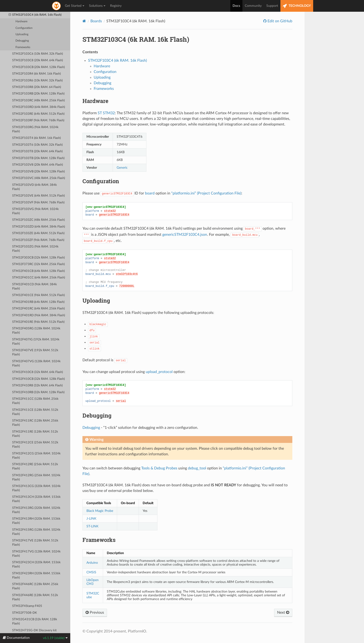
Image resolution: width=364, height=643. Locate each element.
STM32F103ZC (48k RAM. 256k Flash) (38, 220)
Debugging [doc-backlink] (97, 415)
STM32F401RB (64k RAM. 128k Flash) (38, 302)
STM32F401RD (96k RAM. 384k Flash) (39, 315)
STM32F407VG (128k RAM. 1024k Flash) (36, 363)
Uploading (22, 34)
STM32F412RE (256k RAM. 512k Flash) (35, 466)
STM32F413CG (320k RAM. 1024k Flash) (36, 488)
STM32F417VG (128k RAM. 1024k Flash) (36, 554)
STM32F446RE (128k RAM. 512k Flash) (35, 597)
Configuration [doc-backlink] (101, 181)
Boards (96, 21)
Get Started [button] (75, 6)
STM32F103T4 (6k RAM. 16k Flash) (36, 138)
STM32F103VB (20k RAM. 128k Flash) (38, 172)
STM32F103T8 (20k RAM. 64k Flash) (37, 151)
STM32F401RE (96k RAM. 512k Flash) (38, 322)
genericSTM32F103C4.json (185, 235)
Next (283, 613)
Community (253, 6)
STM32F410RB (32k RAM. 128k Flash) (38, 392)
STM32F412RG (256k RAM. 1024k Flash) (36, 477)
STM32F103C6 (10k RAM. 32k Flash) (37, 54)
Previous (95, 613)
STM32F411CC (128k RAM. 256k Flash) (35, 401)
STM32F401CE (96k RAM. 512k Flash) (38, 295)
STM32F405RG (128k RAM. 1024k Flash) (36, 331)
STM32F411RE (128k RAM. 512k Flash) (35, 434)
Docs (236, 6)
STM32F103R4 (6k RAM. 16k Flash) (36, 74)
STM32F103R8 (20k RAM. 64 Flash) (37, 87)
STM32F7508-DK (25, 613)
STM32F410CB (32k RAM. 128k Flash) (38, 379)
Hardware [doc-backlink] (95, 101)
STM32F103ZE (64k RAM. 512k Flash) (38, 233)
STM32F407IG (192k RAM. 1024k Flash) (36, 342)
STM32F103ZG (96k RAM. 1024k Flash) (35, 249)
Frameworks (23, 47)
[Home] (84, 21)
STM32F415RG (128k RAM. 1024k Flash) (36, 532)
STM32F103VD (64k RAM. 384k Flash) (35, 187)
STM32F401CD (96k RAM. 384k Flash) (35, 287)
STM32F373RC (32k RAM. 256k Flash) (38, 264)
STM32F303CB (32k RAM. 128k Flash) (38, 258)
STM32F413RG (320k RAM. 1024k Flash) (36, 510)
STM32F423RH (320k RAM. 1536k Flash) (36, 576)
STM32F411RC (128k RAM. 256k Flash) (35, 423)
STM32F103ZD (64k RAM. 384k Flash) (39, 227)
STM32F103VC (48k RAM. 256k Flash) (39, 178)
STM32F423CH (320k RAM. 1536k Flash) (36, 565)
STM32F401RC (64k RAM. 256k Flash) (38, 309)
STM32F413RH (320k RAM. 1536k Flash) (36, 521)
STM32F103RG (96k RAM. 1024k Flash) (35, 129)
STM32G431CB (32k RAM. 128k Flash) (35, 622)
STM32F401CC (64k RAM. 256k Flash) (39, 278)
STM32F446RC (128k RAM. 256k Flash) (35, 586)
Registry (116, 6)
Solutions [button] (97, 6)
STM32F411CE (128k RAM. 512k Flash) (35, 412)
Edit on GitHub (279, 21)
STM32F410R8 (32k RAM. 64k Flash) (37, 386)
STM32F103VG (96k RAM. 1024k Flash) (35, 211)
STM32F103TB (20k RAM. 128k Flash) (38, 158)
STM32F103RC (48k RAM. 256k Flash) (38, 101)
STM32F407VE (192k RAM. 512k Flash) (35, 352)
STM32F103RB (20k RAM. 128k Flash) (38, 94)
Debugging (22, 41)
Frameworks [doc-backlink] (99, 540)
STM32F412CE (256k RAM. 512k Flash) (35, 445)
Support (272, 6)
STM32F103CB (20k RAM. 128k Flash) (38, 67)
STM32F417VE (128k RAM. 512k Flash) (35, 543)
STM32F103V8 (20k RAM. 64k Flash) (37, 165)
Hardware (21, 21)
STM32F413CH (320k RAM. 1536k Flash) (36, 499)
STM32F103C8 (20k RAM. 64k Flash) (37, 60)
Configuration (24, 28)
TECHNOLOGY (297, 6)
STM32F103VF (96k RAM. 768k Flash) (38, 203)
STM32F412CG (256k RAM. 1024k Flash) (36, 456)
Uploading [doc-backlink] (96, 301)
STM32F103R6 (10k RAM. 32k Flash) (37, 81)
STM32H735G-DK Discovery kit (34, 630)
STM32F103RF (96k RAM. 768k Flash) (38, 120)
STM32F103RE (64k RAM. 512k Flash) (38, 114)
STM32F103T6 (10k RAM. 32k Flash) (37, 145)
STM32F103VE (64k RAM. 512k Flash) (38, 196)
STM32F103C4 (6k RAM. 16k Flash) (35, 15)
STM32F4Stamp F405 (27, 606)
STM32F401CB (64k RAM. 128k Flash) (38, 271)
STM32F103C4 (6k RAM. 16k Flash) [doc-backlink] (136, 39)
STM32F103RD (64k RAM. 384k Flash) (39, 107)
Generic (122, 168)
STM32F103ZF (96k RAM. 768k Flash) (38, 240)
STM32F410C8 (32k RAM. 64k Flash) (37, 372)
